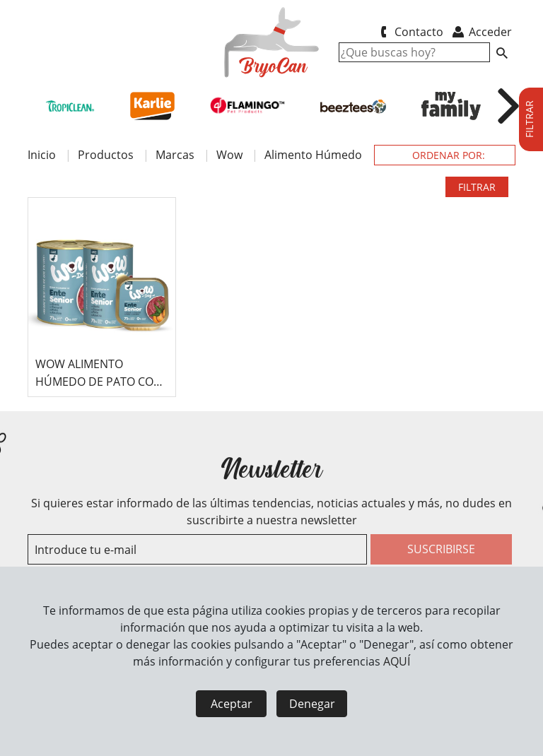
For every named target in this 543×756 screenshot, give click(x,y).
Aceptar (232, 704)
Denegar (312, 704)
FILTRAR (477, 187)
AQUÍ (397, 661)
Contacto (409, 32)
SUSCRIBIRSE (441, 549)
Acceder (481, 32)
